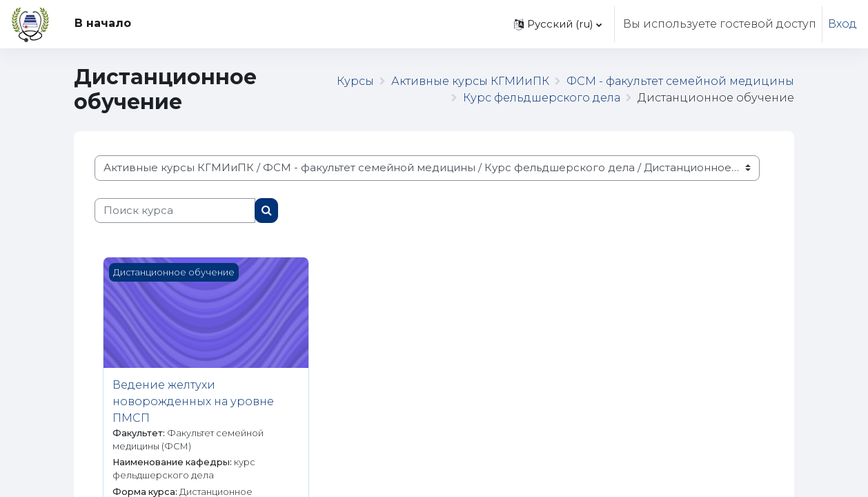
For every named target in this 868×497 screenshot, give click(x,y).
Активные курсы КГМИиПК (470, 81)
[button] (558, 24)
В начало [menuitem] (103, 23)
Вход (842, 24)
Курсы (355, 81)
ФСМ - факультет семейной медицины (680, 81)
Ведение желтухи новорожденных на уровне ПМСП (193, 401)
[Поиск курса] (175, 211)
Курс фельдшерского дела (542, 98)
